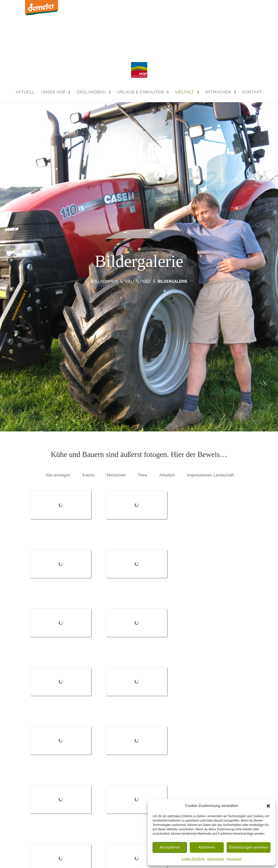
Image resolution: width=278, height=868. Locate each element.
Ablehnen (207, 847)
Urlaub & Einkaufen (141, 92)
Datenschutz (215, 859)
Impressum (234, 859)
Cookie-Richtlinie (193, 859)
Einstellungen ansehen (249, 847)
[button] (268, 806)
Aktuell (25, 92)
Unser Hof (53, 92)
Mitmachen (218, 92)
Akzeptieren (170, 847)
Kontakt (252, 92)
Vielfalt (185, 92)
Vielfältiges (138, 281)
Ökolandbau (91, 92)
